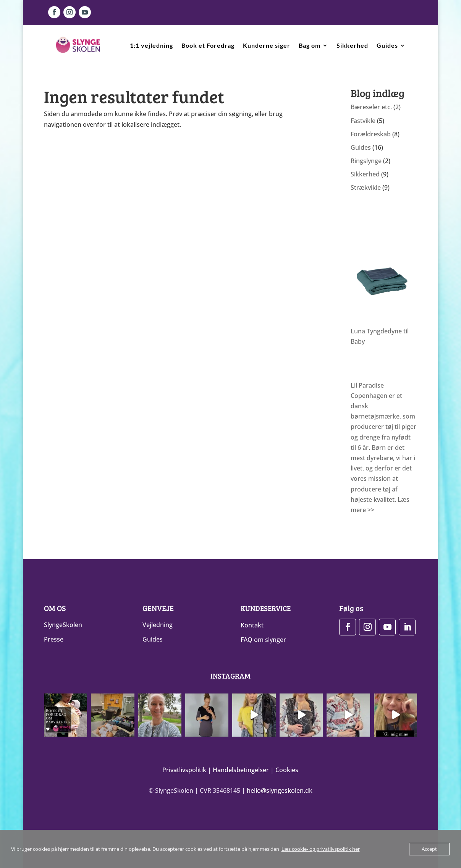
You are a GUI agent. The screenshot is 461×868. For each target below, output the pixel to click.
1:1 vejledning (151, 45)
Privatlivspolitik (184, 769)
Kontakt (252, 625)
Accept (429, 849)
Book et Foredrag (208, 45)
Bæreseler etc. (371, 107)
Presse (54, 639)
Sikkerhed (352, 45)
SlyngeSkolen (63, 625)
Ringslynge (366, 161)
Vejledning (158, 625)
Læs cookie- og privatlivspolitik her (321, 849)
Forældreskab (371, 134)
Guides (387, 45)
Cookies (287, 769)
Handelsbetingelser (241, 769)
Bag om (310, 45)
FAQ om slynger (263, 640)
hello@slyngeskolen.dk (280, 790)
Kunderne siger (267, 45)
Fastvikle (363, 121)
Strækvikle (366, 188)
